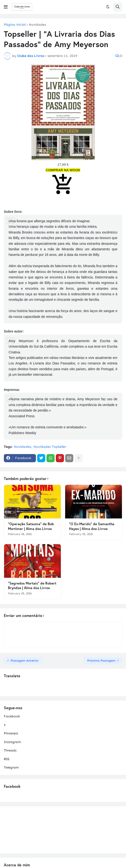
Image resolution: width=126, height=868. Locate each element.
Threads (10, 750)
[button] (6, 7)
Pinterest (11, 733)
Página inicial (15, 25)
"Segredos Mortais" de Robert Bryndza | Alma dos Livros (32, 586)
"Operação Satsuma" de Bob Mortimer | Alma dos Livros (31, 526)
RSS (7, 759)
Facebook (12, 716)
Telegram (11, 767)
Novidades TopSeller (50, 447)
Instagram (12, 742)
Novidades (37, 25)
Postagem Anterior (25, 661)
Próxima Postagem (101, 661)
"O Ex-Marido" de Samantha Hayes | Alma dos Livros (92, 526)
